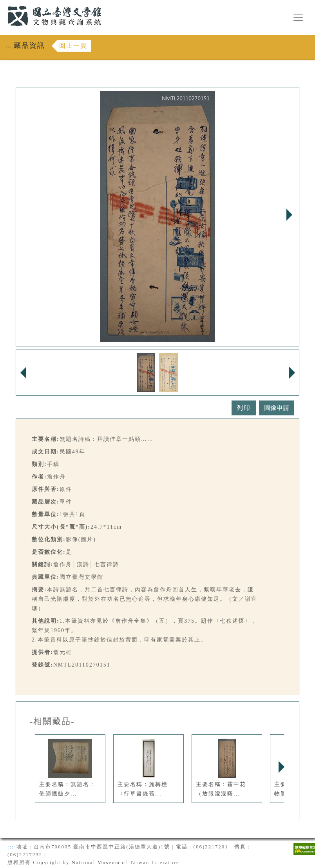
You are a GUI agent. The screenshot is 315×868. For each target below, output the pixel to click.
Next (289, 215)
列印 (244, 408)
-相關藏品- (52, 721)
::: (3, 5)
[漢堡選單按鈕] (298, 17)
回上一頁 (73, 46)
